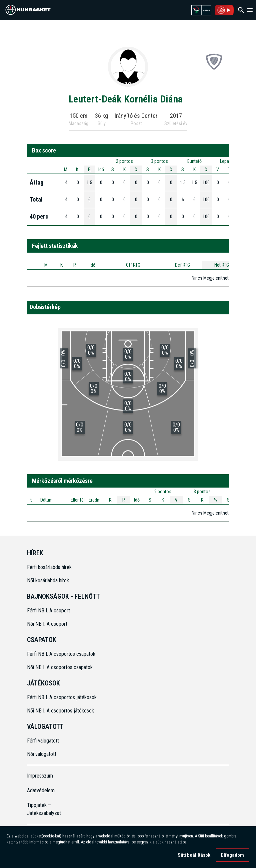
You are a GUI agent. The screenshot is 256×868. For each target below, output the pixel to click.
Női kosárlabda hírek (48, 581)
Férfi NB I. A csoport (48, 611)
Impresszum (40, 776)
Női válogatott (42, 754)
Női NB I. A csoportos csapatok (60, 667)
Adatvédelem (41, 790)
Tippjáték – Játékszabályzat (44, 809)
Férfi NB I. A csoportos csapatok (62, 654)
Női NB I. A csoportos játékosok (60, 711)
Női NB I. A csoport (47, 624)
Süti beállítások (194, 859)
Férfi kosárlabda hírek (49, 567)
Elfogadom (232, 859)
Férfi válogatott (43, 741)
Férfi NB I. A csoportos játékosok (62, 697)
